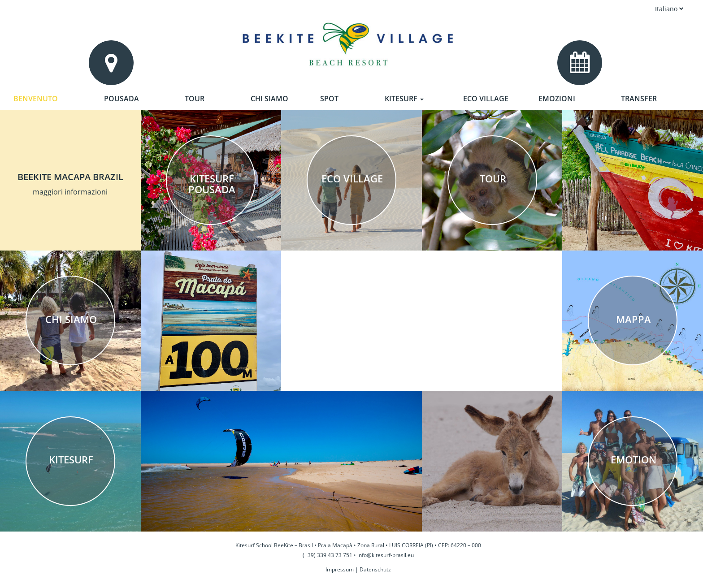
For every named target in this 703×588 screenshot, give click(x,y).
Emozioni (557, 99)
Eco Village (486, 99)
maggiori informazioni (70, 192)
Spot (329, 99)
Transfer (639, 99)
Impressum (340, 569)
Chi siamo (269, 99)
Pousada (122, 99)
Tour (195, 99)
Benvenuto (36, 99)
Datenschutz (375, 569)
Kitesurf (404, 99)
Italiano (669, 9)
